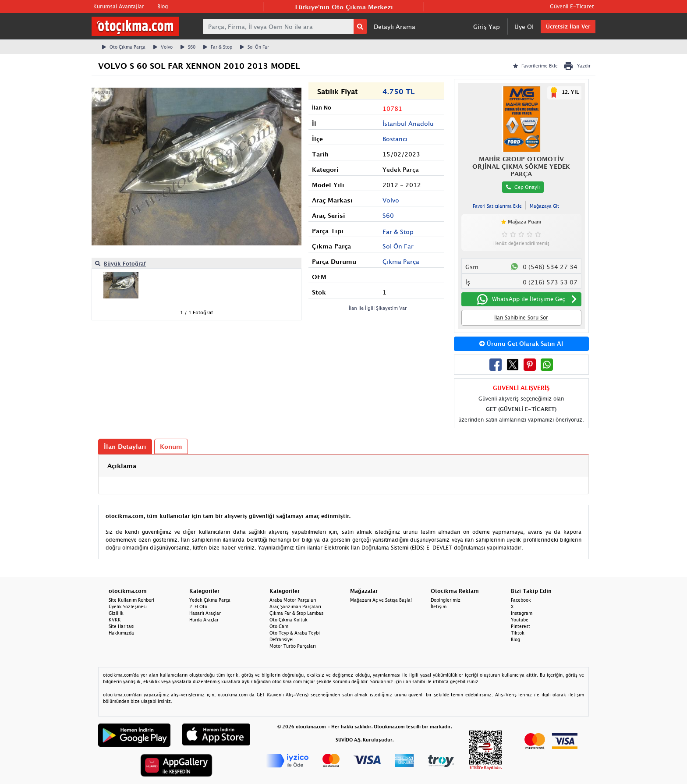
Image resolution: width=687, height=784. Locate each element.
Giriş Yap (487, 27)
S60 (188, 47)
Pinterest (521, 626)
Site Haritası (122, 626)
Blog (163, 6)
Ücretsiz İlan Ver (568, 27)
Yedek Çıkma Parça (210, 600)
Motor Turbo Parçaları (293, 646)
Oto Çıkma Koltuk (289, 620)
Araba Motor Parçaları (293, 600)
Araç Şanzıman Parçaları (295, 607)
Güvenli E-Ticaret (572, 6)
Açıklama (122, 466)
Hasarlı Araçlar (205, 613)
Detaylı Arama (395, 27)
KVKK (115, 620)
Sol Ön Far (255, 47)
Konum (171, 446)
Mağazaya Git (544, 206)
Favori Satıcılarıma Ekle (497, 206)
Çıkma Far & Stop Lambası (297, 613)
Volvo (163, 47)
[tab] (343, 466)
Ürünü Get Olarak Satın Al (521, 344)
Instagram (522, 613)
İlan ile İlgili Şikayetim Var (378, 308)
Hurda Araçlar (204, 620)
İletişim (439, 607)
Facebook (521, 600)
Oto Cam (279, 626)
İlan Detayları (125, 446)
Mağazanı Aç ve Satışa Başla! (381, 600)
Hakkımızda (121, 633)
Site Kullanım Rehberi (131, 600)
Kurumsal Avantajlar (119, 6)
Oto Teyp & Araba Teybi (295, 633)
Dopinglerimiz (446, 600)
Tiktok (518, 633)
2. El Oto (198, 607)
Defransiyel (282, 639)
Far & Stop (218, 47)
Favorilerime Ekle (535, 66)
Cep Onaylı (523, 187)
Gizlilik (116, 613)
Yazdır (577, 66)
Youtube (520, 620)
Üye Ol (524, 27)
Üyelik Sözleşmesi (128, 607)
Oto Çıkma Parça (124, 47)
